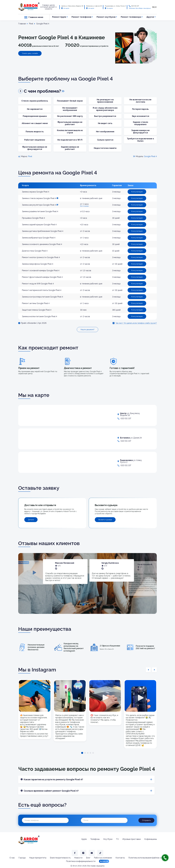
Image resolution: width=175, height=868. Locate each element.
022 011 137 (135, 6)
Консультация (137, 192)
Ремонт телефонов (81, 17)
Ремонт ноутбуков (106, 17)
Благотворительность (60, 858)
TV (117, 839)
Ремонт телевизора (131, 17)
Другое (150, 17)
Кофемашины (151, 839)
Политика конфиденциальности (81, 861)
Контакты (120, 858)
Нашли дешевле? (87, 330)
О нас (12, 858)
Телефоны (95, 839)
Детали (31, 520)
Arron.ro (104, 861)
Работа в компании (103, 858)
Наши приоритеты (38, 858)
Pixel (30, 156)
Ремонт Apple (59, 17)
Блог (88, 858)
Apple (84, 839)
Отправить (146, 820)
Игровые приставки (132, 839)
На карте (65, 8)
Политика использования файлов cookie (147, 858)
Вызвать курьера (105, 520)
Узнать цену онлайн (30, 53)
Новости (78, 858)
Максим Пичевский (112, 563)
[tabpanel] (65, 573)
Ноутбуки (108, 839)
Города (22, 858)
